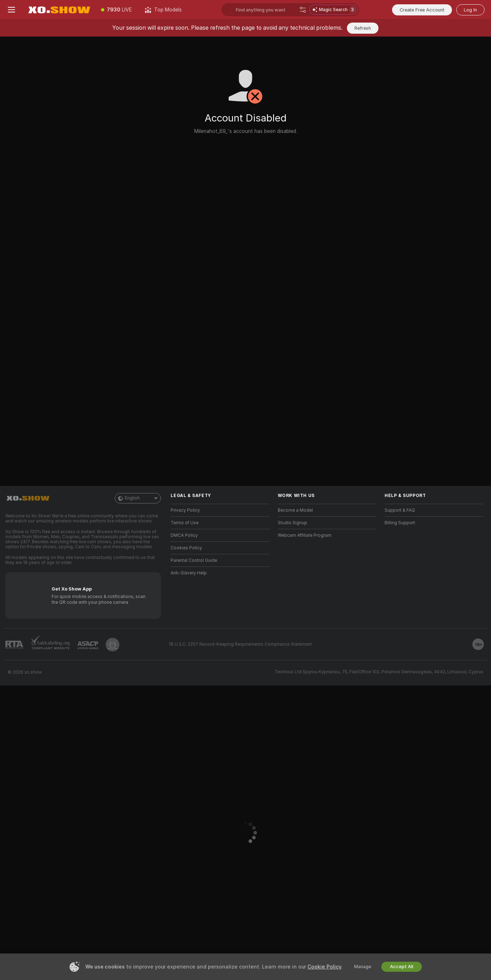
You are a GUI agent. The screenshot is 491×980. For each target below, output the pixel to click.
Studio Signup (292, 523)
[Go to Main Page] (59, 10)
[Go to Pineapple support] (113, 645)
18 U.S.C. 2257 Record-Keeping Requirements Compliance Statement (240, 644)
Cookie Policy (324, 967)
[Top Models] (163, 10)
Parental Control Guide (194, 560)
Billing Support (400, 523)
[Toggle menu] (11, 10)
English (138, 498)
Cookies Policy (186, 548)
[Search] (303, 10)
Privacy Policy (185, 510)
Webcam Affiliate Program (305, 535)
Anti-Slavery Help (189, 573)
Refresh (363, 28)
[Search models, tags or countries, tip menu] (266, 10)
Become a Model (295, 510)
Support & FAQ (400, 510)
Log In (470, 10)
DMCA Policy (184, 535)
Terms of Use (185, 523)
